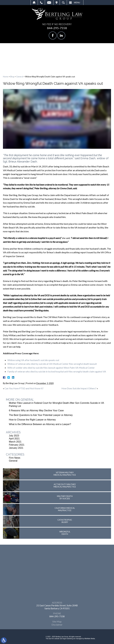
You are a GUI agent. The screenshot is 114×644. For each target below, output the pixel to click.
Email (49, 3)
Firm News (15, 458)
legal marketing (68, 639)
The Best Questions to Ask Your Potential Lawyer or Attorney (41, 415)
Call (41, 3)
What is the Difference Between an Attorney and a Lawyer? (40, 424)
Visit (57, 3)
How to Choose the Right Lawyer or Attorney (32, 420)
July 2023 (14, 436)
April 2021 (14, 439)
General (20, 77)
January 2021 (16, 448)
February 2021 (17, 445)
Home (34, 3)
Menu (77, 3)
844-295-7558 (57, 28)
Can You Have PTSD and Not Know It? (24, 388)
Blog (12, 77)
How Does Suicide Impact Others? (79, 388)
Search (63, 3)
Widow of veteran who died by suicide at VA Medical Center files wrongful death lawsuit (52, 364)
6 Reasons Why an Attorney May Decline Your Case (36, 410)
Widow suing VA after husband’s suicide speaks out (33, 360)
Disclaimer (57, 625)
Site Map (57, 621)
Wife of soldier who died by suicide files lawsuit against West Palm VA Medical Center (51, 368)
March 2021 (15, 442)
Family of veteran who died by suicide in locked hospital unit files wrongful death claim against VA (57, 371)
